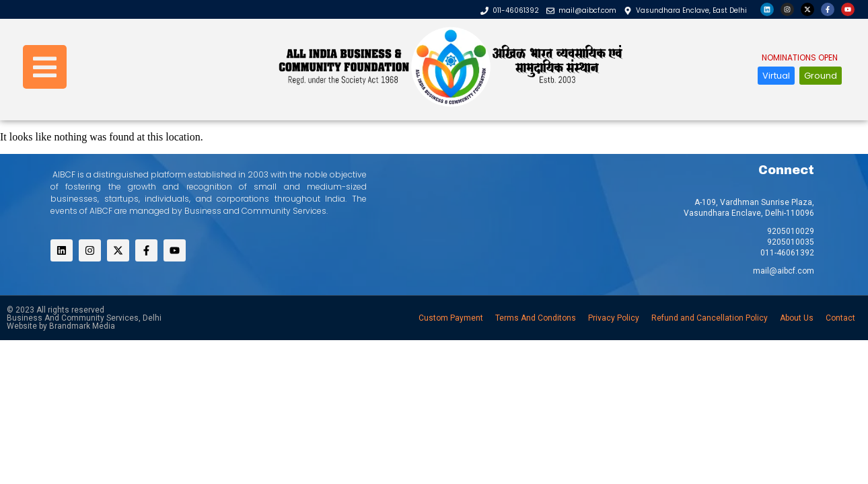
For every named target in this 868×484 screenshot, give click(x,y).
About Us (797, 318)
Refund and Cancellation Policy (710, 318)
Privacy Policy (614, 318)
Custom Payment (451, 318)
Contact (840, 318)
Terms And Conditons (536, 318)
